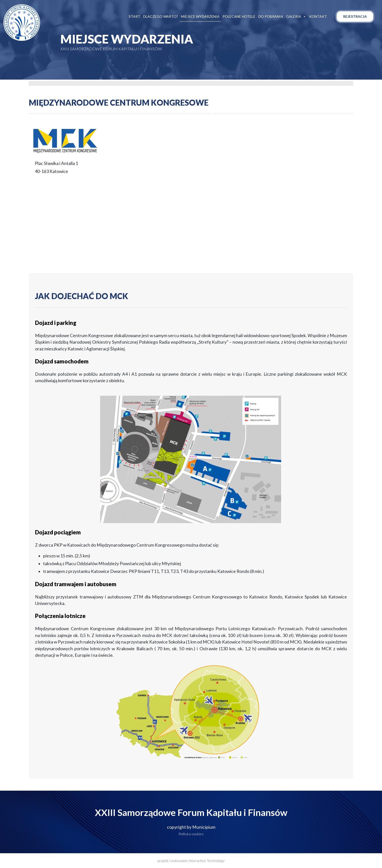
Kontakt (318, 16)
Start (134, 16)
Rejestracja (355, 16)
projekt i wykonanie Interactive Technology (191, 861)
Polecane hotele (239, 16)
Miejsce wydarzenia (200, 16)
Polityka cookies (191, 834)
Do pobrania (271, 16)
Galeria (296, 17)
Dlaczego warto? (161, 16)
